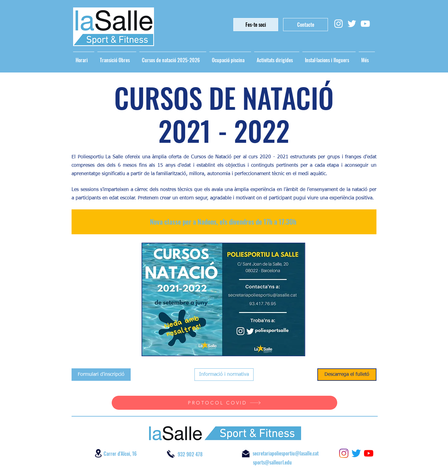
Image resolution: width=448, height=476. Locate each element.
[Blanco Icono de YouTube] (365, 24)
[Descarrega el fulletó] (347, 375)
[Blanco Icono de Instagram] (338, 24)
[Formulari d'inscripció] (101, 375)
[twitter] (356, 453)
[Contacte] (306, 25)
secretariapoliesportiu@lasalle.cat (286, 453)
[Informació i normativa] (224, 375)
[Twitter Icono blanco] (352, 24)
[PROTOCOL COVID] (224, 403)
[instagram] (344, 453)
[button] (223, 299)
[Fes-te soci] (256, 25)
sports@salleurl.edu (272, 462)
